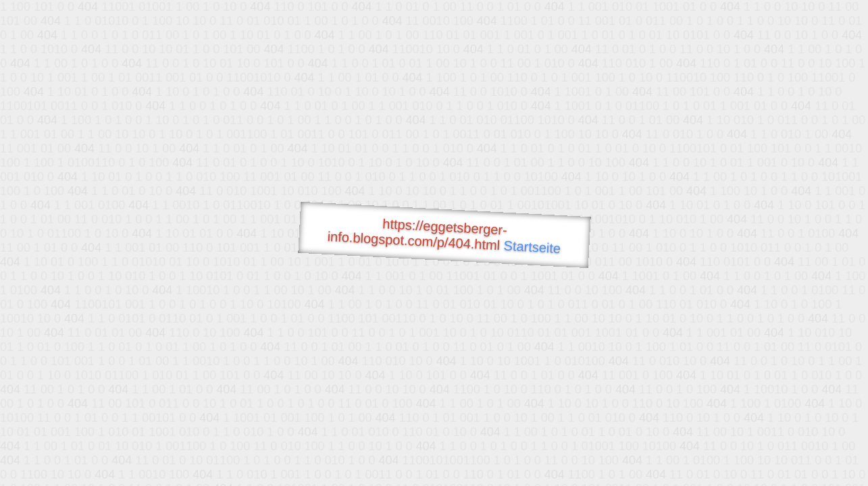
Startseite (532, 247)
